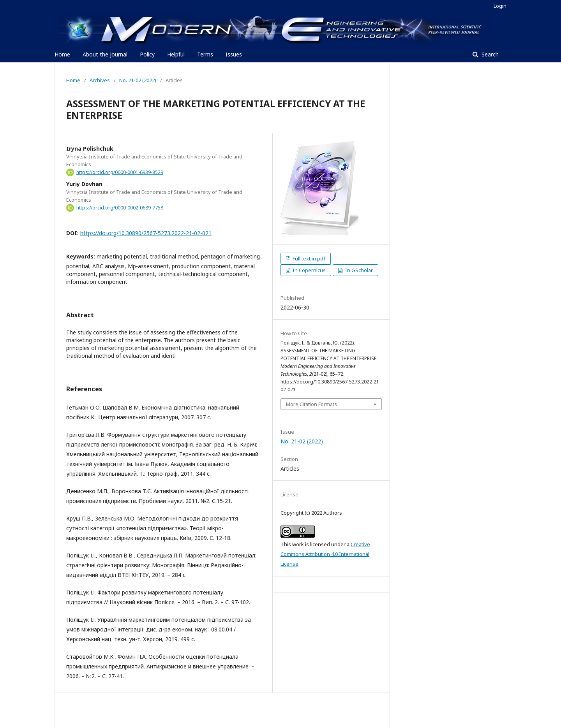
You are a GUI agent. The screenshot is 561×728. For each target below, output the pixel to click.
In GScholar (358, 270)
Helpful (176, 54)
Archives (100, 80)
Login (500, 6)
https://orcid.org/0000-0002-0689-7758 (120, 208)
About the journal (105, 54)
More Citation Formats (311, 404)
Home (62, 54)
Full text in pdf (308, 258)
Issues (234, 54)
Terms (205, 54)
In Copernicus (309, 270)
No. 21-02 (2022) (138, 80)
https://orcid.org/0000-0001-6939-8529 (120, 172)
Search (489, 54)
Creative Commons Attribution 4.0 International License (325, 554)
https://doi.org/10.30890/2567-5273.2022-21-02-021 (146, 233)
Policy (147, 54)
